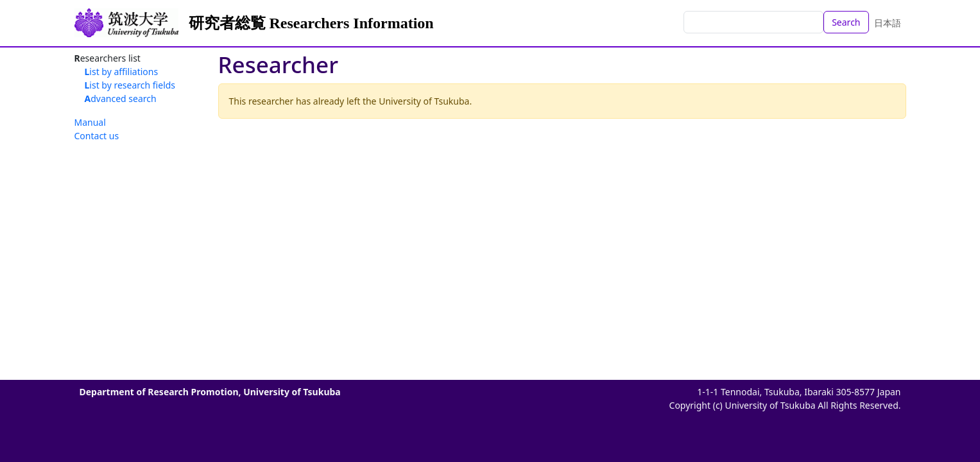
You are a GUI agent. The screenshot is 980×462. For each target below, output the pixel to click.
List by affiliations (122, 72)
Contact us (97, 136)
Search (846, 22)
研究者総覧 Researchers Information (311, 23)
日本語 (888, 23)
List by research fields (130, 85)
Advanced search (121, 98)
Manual (90, 122)
